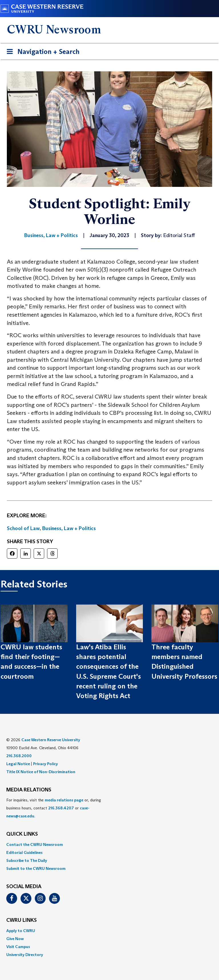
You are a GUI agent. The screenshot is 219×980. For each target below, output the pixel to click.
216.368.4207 (61, 808)
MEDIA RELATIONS (29, 790)
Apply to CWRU (21, 931)
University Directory (25, 955)
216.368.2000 (19, 756)
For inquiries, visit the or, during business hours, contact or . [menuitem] (54, 808)
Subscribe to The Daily (27, 860)
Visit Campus (18, 947)
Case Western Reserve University (51, 740)
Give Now (15, 939)
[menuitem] (109, 844)
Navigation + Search (41, 53)
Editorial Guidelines (24, 852)
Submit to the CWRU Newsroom (36, 868)
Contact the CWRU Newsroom (35, 844)
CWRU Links (22, 920)
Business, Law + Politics (69, 528)
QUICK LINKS (22, 834)
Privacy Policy (45, 764)
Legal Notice (18, 764)
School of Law (23, 528)
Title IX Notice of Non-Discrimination (41, 772)
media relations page (64, 800)
